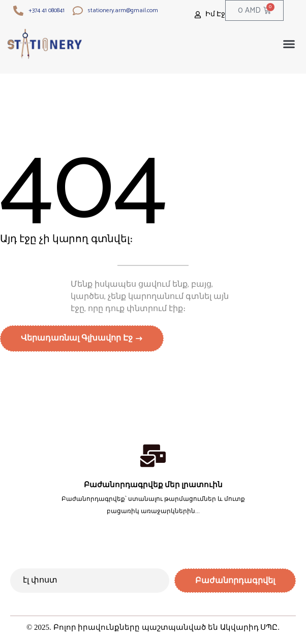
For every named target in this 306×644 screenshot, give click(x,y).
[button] (289, 44)
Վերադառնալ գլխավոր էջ (78, 338)
